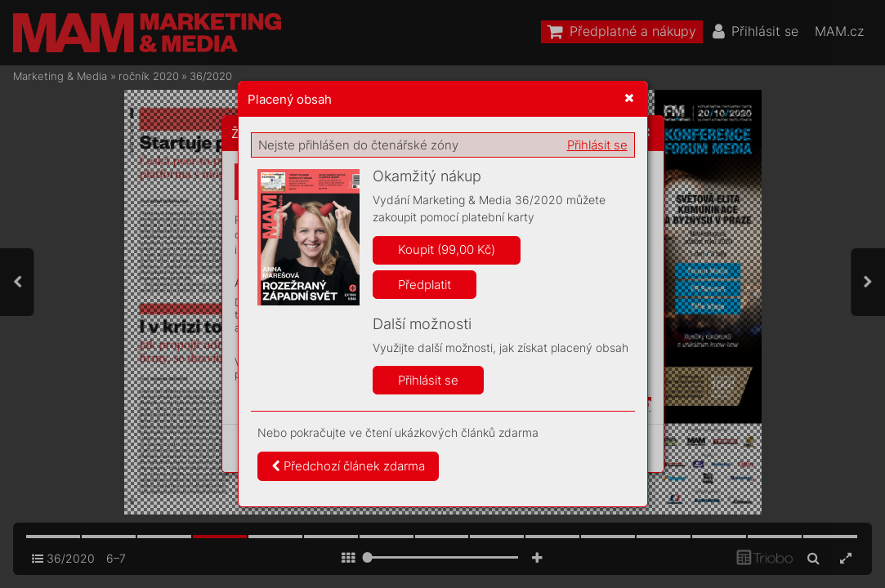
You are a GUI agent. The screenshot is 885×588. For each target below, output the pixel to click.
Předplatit (425, 285)
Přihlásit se (597, 145)
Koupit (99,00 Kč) (447, 249)
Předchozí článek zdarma (348, 466)
